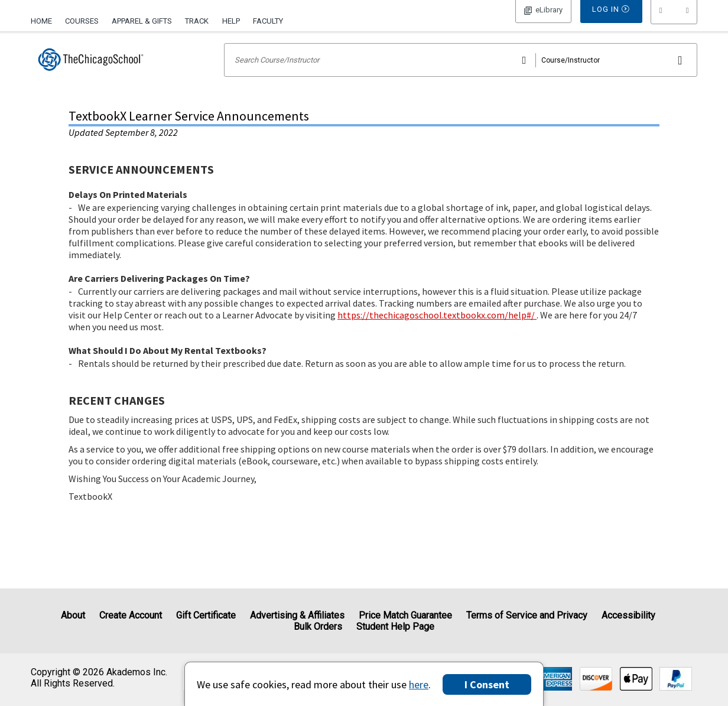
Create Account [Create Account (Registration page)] (131, 615)
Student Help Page (395, 627)
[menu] (674, 21)
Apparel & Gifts (142, 21)
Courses (82, 21)
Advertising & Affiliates (297, 615)
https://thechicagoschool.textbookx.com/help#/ (437, 330)
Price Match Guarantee (405, 615)
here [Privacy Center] (419, 684)
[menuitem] (45, 19)
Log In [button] (543, 20)
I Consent (487, 684)
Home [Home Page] (41, 21)
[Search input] (461, 75)
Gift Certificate (206, 615)
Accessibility (628, 615)
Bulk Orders (318, 627)
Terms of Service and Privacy (527, 615)
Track (197, 21)
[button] (674, 21)
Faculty (268, 21)
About (73, 615)
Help (231, 21)
